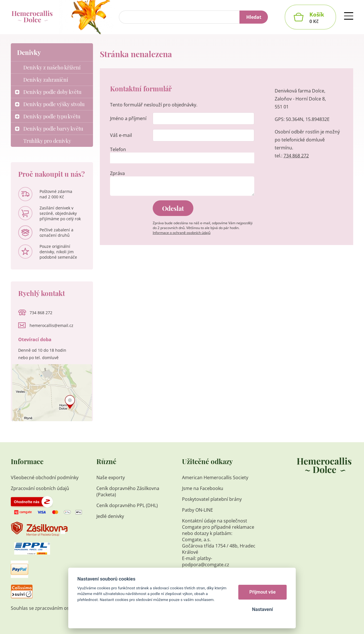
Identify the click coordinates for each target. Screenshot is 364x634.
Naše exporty (111, 477)
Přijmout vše (263, 592)
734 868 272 (296, 156)
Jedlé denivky (110, 516)
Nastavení (262, 609)
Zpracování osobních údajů (40, 488)
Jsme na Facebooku (203, 488)
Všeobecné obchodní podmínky (45, 477)
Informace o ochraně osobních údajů (182, 233)
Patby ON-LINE (197, 510)
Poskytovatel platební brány (212, 499)
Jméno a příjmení (128, 118)
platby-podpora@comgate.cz (206, 561)
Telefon (118, 149)
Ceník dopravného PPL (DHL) (127, 505)
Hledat (254, 17)
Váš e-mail (121, 135)
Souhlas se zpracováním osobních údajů (54, 608)
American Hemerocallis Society (216, 477)
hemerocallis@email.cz (51, 325)
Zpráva (117, 173)
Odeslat (173, 208)
